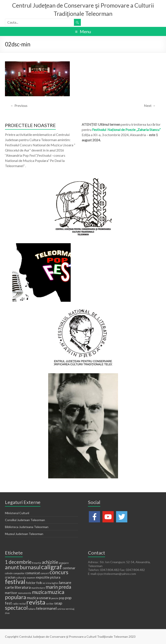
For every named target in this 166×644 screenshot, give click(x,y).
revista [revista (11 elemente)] (36, 602)
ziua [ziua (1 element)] (7, 613)
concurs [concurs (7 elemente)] (59, 572)
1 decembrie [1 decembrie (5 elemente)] (18, 562)
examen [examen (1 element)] (31, 578)
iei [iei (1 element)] (44, 583)
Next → (150, 105)
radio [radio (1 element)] (15, 604)
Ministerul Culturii (17, 513)
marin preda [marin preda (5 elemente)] (58, 587)
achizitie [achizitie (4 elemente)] (50, 562)
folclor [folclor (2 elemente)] (31, 583)
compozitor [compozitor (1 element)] (19, 573)
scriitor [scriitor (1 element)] (50, 604)
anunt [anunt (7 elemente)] (12, 567)
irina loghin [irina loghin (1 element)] (52, 583)
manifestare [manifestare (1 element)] (38, 588)
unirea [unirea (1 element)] (61, 609)
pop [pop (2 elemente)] (62, 598)
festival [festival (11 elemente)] (15, 581)
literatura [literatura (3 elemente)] (23, 587)
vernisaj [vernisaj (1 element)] (70, 609)
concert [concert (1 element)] (45, 573)
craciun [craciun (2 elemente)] (10, 577)
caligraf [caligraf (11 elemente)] (52, 567)
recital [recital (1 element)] (22, 604)
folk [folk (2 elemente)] (39, 583)
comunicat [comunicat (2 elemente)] (33, 573)
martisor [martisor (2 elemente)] (11, 593)
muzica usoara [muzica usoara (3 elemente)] (39, 598)
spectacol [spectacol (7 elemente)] (16, 608)
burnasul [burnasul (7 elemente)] (30, 567)
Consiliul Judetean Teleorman (25, 520)
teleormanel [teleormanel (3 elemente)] (46, 608)
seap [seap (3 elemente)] (58, 603)
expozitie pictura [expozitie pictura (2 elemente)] (48, 577)
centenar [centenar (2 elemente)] (69, 568)
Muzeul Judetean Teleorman (24, 534)
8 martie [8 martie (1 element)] (37, 563)
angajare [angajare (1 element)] (64, 563)
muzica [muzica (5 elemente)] (39, 592)
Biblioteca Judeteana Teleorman (27, 527)
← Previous (19, 105)
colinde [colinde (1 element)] (9, 573)
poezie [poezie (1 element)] (55, 598)
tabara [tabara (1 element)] (32, 609)
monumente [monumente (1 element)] (25, 593)
